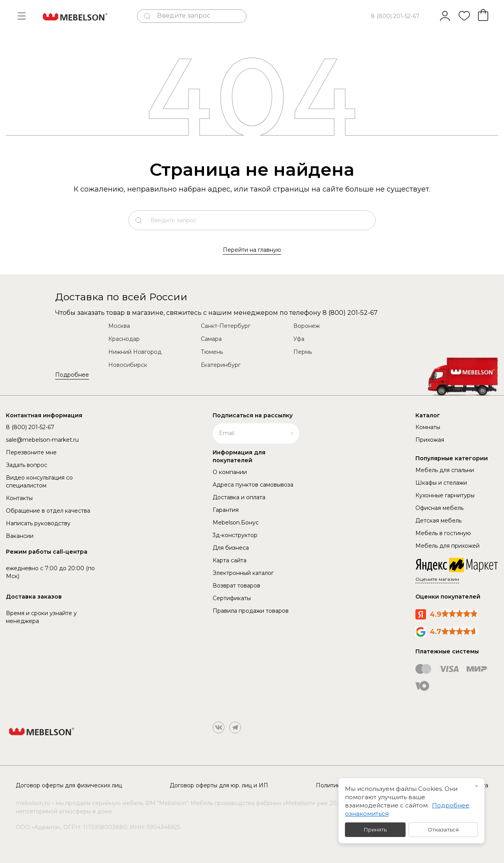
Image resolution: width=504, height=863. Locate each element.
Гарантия (226, 510)
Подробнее (72, 375)
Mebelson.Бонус (236, 523)
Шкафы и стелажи (441, 483)
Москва (119, 326)
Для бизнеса (231, 548)
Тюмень (212, 352)
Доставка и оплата (239, 497)
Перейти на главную (252, 250)
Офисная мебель (439, 508)
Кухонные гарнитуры (445, 495)
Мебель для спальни (445, 470)
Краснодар (124, 339)
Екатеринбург (221, 365)
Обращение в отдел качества (48, 511)
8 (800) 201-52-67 (395, 16)
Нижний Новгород (135, 352)
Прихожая (430, 440)
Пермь (303, 352)
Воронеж (307, 326)
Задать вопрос (27, 465)
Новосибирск (128, 365)
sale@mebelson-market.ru (42, 440)
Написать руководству (38, 523)
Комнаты (428, 427)
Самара (211, 339)
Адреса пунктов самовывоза (253, 485)
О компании (230, 472)
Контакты (19, 498)
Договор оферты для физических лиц (69, 785)
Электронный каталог (243, 573)
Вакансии (20, 536)
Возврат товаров (236, 586)
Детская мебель (438, 521)
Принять (375, 830)
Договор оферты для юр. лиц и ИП (219, 785)
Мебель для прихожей (447, 546)
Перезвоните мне (31, 452)
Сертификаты (232, 598)
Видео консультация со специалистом (39, 482)
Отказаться (443, 830)
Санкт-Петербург (226, 326)
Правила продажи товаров (251, 611)
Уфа (299, 339)
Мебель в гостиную (443, 533)
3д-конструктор (235, 535)
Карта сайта (230, 560)
